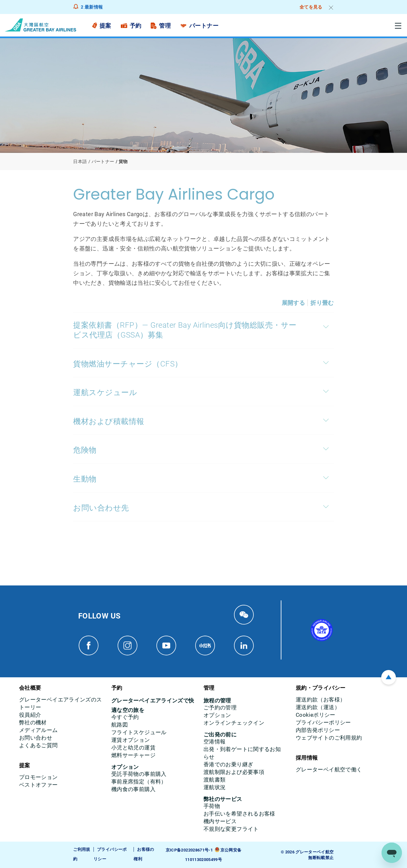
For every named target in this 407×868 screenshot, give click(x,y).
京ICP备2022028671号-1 (189, 850)
